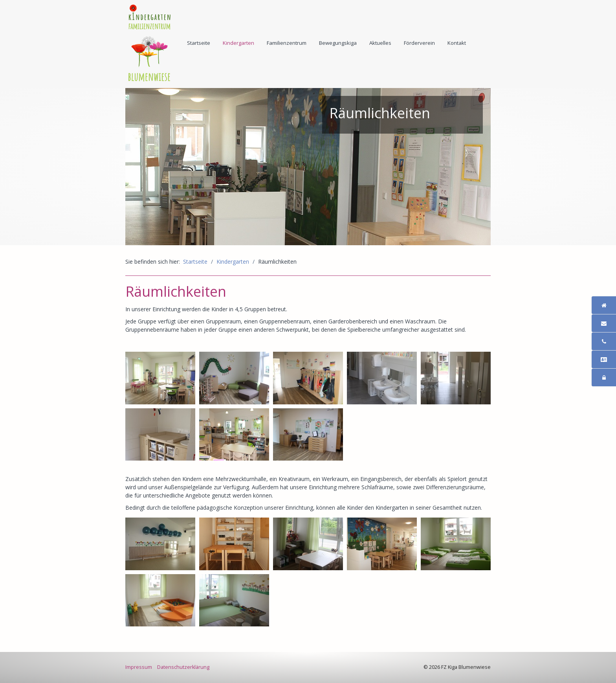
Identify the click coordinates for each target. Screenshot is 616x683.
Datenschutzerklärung (183, 667)
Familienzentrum (287, 43)
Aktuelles (380, 43)
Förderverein (419, 43)
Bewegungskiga (338, 43)
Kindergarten (238, 43)
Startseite (199, 43)
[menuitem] (199, 43)
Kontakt (457, 43)
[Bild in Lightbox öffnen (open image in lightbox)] (160, 378)
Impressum (139, 667)
